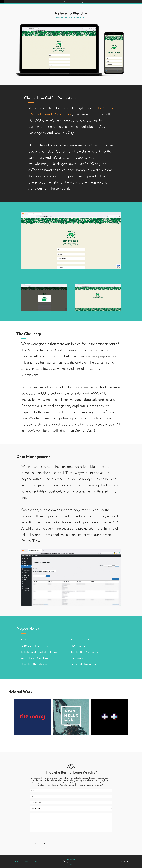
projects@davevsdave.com (71, 863)
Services (16, 861)
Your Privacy (38, 844)
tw (70, 864)
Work (36, 861)
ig (72, 864)
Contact (26, 861)
